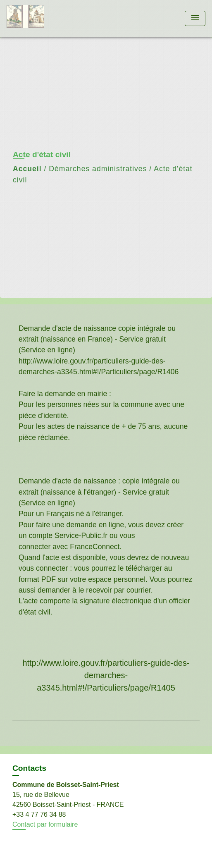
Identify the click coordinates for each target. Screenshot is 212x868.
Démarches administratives (98, 169)
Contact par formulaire (45, 824)
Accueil (27, 169)
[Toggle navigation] (195, 18)
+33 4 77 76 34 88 (39, 814)
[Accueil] (38, 18)
